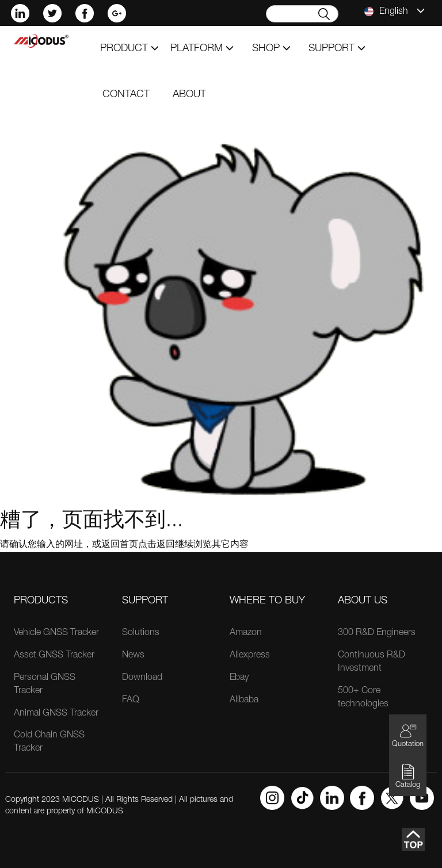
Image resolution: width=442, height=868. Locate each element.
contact (126, 95)
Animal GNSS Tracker (56, 714)
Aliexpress (250, 656)
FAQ (131, 701)
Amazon (246, 633)
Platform (202, 49)
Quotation (408, 735)
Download (142, 678)
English (395, 12)
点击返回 (157, 545)
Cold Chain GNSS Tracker (49, 742)
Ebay (239, 678)
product (129, 49)
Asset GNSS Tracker (54, 656)
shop (271, 49)
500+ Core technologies (363, 698)
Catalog (408, 776)
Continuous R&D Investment (371, 662)
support (337, 49)
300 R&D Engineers (377, 633)
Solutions (141, 633)
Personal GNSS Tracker (45, 685)
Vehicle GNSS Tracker (56, 633)
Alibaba (244, 701)
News (133, 656)
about (189, 95)
